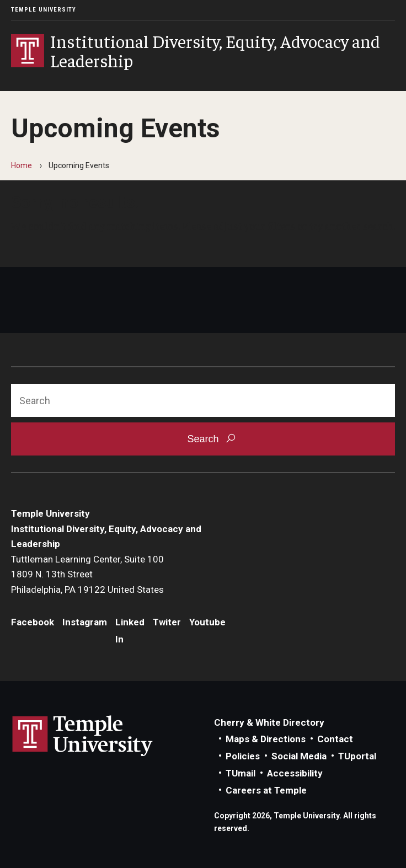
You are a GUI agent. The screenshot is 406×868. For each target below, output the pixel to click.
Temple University (44, 10)
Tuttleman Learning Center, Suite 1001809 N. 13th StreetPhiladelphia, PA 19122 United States (87, 574)
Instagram (85, 622)
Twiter (167, 622)
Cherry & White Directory (269, 722)
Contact (335, 739)
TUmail (241, 773)
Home (22, 165)
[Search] (203, 400)
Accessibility (295, 773)
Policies (243, 756)
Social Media (299, 756)
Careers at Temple (266, 790)
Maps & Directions (266, 739)
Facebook (33, 622)
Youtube (207, 622)
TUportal (357, 756)
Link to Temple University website (83, 736)
